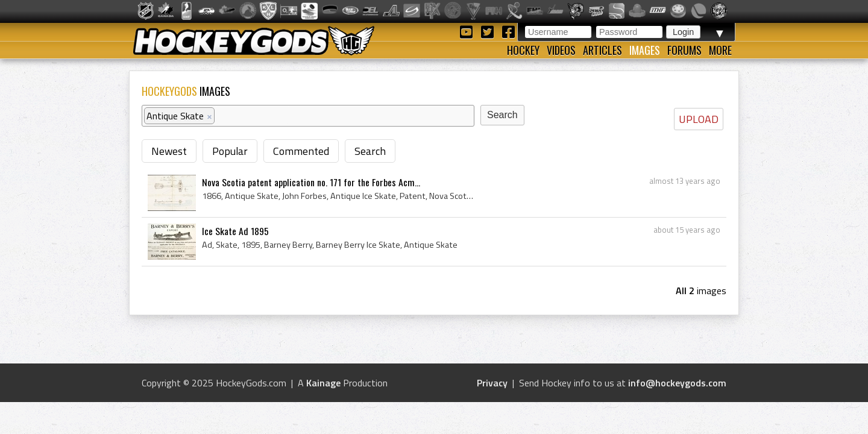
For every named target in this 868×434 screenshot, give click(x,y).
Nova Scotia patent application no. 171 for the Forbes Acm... (311, 182)
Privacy (492, 383)
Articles (602, 50)
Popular (230, 151)
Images (645, 50)
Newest (169, 151)
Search (370, 151)
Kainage (323, 383)
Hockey (523, 50)
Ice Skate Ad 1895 (235, 231)
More (720, 50)
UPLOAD (699, 119)
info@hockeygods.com (677, 383)
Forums (684, 50)
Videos (561, 50)
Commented (301, 151)
